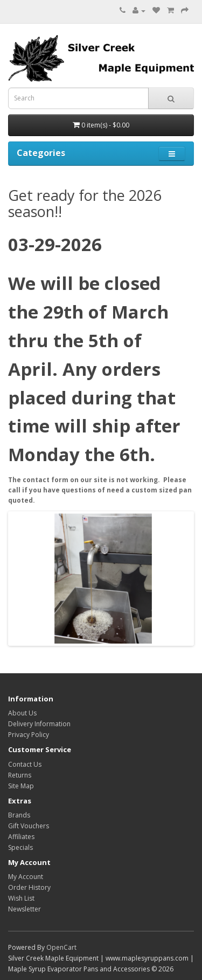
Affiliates (21, 837)
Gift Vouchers (29, 826)
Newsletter (25, 909)
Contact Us (25, 764)
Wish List (21, 898)
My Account (26, 877)
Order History (29, 887)
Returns (20, 775)
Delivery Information (39, 724)
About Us (22, 713)
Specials (20, 847)
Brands (19, 815)
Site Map (21, 786)
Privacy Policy (29, 735)
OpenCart (61, 947)
